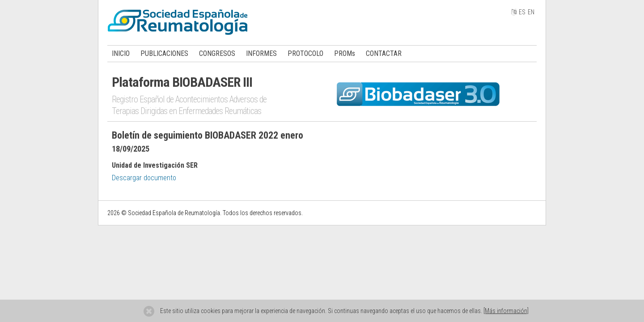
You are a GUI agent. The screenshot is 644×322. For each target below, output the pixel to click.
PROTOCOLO (305, 53)
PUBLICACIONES (164, 53)
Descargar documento (144, 178)
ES (522, 12)
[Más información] (506, 311)
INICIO (121, 53)
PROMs (345, 53)
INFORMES (261, 53)
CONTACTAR (384, 53)
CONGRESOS (217, 53)
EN (531, 12)
